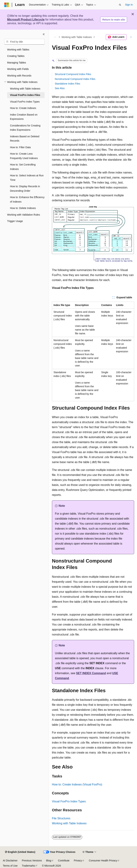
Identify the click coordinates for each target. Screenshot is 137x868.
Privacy (78, 861)
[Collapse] (44, 34)
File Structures (61, 818)
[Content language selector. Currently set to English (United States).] (20, 852)
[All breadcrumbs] (55, 37)
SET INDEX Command (91, 673)
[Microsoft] (7, 5)
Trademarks (28, 866)
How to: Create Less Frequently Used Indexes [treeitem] (24, 156)
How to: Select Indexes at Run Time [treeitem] (27, 178)
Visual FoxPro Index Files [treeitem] (25, 95)
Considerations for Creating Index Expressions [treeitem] (25, 128)
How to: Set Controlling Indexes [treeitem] (23, 167)
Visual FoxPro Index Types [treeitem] (25, 102)
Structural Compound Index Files (73, 74)
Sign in (129, 5)
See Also (60, 88)
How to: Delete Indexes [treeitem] (23, 208)
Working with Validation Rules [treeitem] (24, 215)
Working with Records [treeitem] (19, 76)
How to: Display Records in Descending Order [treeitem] (25, 189)
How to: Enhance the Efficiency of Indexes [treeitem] (27, 199)
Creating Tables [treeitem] (16, 56)
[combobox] (24, 42)
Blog (49, 861)
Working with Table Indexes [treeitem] (25, 89)
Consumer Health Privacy (103, 861)
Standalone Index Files (67, 84)
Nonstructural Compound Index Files (75, 79)
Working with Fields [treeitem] (18, 69)
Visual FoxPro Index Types (69, 801)
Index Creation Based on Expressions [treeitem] (24, 117)
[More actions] (131, 37)
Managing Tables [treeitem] (17, 63)
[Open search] (120, 5)
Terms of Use (10, 866)
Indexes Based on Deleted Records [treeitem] (25, 139)
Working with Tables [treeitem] (18, 50)
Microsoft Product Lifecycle (26, 20)
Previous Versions (32, 861)
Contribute (64, 861)
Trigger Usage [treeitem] (15, 221)
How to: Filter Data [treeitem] (20, 147)
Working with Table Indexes (77, 37)
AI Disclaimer (10, 861)
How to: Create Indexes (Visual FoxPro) (77, 784)
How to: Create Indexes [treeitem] (23, 108)
